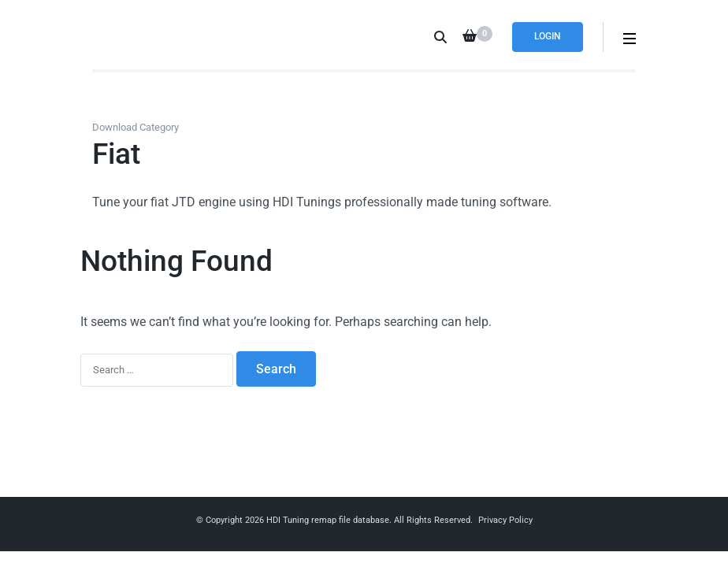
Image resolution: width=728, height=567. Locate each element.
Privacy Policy (505, 520)
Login (548, 36)
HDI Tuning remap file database (328, 520)
